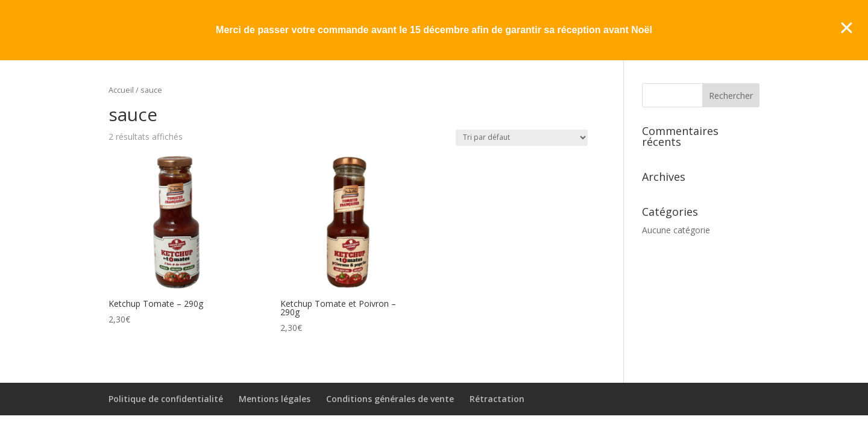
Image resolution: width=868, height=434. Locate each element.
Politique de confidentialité (166, 399)
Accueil (121, 90)
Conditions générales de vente (390, 399)
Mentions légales (275, 399)
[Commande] (522, 138)
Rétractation (497, 399)
